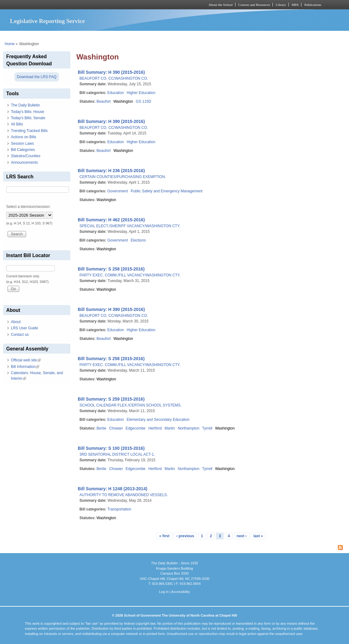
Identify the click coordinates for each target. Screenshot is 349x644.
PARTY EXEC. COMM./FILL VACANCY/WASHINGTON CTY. (130, 275)
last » (258, 536)
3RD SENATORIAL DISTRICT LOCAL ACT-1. (117, 454)
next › (242, 536)
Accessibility (180, 592)
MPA (295, 5)
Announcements (24, 162)
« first (164, 536)
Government (118, 191)
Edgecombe (136, 428)
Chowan (116, 428)
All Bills (17, 124)
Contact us (20, 335)
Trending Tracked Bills (29, 131)
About (16, 322)
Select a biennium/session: (28, 207)
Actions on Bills (23, 137)
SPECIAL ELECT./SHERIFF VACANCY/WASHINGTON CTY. (130, 226)
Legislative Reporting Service (47, 21)
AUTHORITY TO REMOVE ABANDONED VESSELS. (124, 495)
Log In (164, 592)
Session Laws (22, 143)
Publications (313, 5)
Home (10, 44)
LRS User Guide (24, 328)
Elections (138, 240)
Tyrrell (207, 428)
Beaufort (103, 101)
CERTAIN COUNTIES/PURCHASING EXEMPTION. (123, 177)
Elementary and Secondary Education (158, 420)
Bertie (101, 428)
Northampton (188, 428)
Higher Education (141, 93)
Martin (170, 428)
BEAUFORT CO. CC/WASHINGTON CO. (114, 78)
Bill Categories (23, 150)
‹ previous (185, 536)
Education (116, 93)
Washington (123, 101)
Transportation (119, 509)
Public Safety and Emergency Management (167, 191)
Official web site (26, 360)
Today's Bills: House (28, 112)
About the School (221, 5)
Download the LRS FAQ (37, 77)
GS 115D (144, 101)
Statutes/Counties (26, 156)
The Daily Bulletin (25, 105)
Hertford (155, 428)
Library (281, 5)
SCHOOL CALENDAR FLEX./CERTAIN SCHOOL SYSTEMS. (131, 405)
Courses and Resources (254, 5)
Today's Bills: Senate (28, 118)
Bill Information (25, 367)
